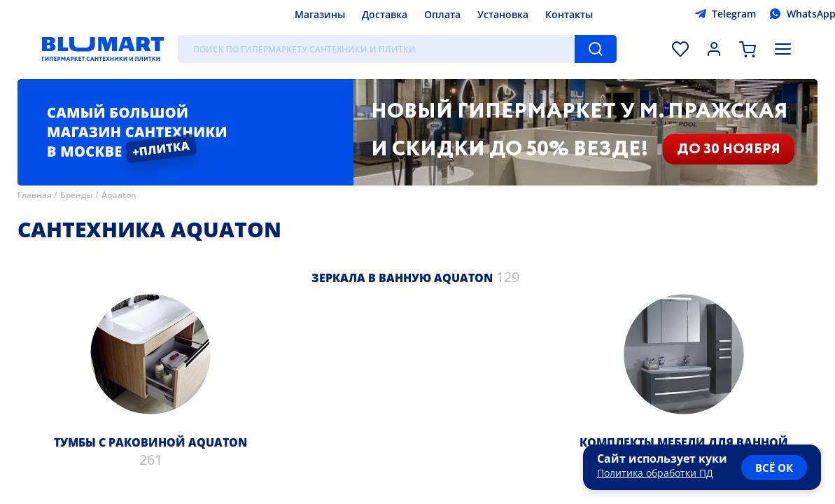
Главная (35, 195)
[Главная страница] (103, 49)
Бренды (77, 195)
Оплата (442, 14)
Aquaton (119, 195)
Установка (503, 14)
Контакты (569, 14)
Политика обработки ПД (655, 473)
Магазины (320, 14)
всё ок (774, 468)
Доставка (385, 14)
